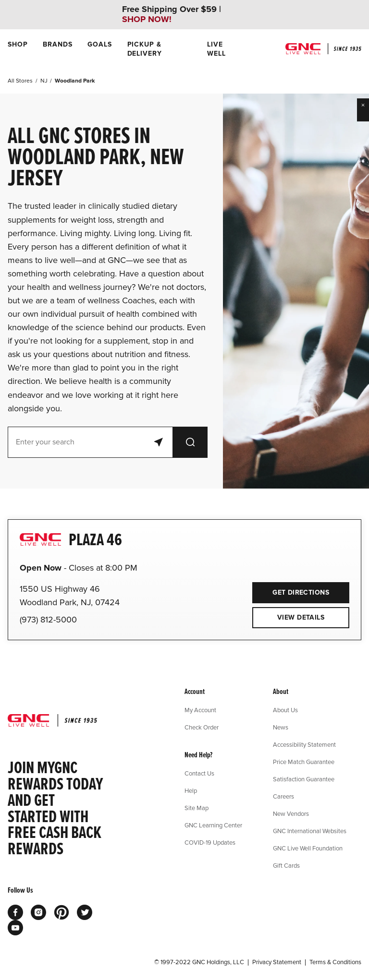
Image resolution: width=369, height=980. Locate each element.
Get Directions (291, 589)
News (281, 727)
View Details (301, 617)
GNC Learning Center (213, 825)
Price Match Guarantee (304, 762)
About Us (285, 710)
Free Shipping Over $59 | (172, 14)
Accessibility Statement (304, 744)
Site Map (197, 808)
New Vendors (291, 813)
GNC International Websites (310, 831)
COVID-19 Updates (210, 842)
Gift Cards (286, 865)
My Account (200, 710)
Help (191, 790)
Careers (283, 796)
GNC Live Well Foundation (308, 848)
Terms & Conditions (335, 962)
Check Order (202, 727)
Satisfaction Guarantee (304, 779)
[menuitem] (18, 49)
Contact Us (199, 773)
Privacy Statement (277, 962)
